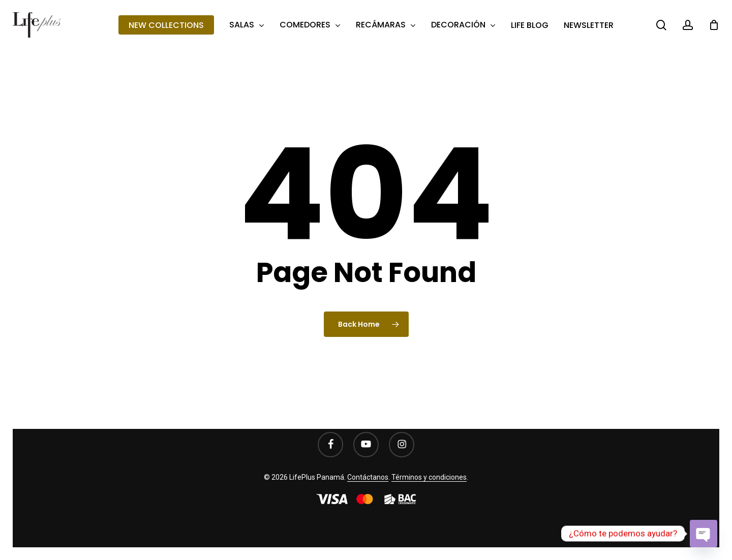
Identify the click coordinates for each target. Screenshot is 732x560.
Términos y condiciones (429, 477)
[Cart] (714, 25)
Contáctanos (368, 477)
